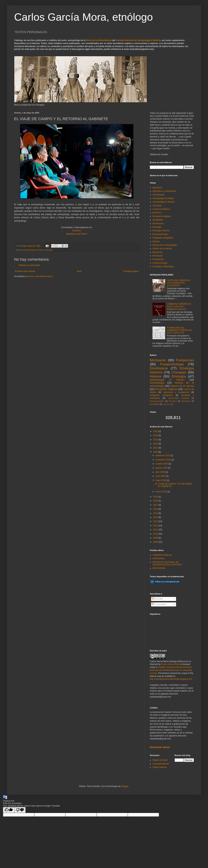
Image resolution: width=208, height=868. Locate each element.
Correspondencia (160, 764)
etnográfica (158, 220)
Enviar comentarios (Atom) (40, 276)
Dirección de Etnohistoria (99, 40)
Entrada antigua (131, 271)
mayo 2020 (161, 480)
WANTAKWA (159, 559)
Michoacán (158, 256)
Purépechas (158, 259)
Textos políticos (160, 767)
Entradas (157, 599)
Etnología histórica (161, 231)
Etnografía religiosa (162, 216)
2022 (156, 444)
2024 (156, 435)
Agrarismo (157, 188)
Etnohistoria (158, 224)
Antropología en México (164, 202)
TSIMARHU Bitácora (162, 555)
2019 (156, 497)
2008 (156, 542)
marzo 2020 (162, 492)
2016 (156, 509)
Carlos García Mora (170, 664)
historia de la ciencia (162, 249)
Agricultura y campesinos (164, 191)
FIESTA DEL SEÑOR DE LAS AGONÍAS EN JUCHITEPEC (179, 283)
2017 (156, 505)
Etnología (49, 250)
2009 (156, 538)
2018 (156, 501)
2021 (156, 448)
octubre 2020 (162, 464)
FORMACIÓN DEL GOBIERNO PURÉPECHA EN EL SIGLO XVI (179, 330)
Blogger (125, 786)
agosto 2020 (162, 468)
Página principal (160, 760)
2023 (156, 440)
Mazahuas (157, 252)
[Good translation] (9, 810)
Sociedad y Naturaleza (163, 266)
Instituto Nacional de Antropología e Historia (138, 40)
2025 (156, 431)
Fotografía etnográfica (163, 238)
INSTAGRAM (159, 568)
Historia (156, 241)
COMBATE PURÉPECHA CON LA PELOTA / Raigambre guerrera (179, 307)
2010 (156, 534)
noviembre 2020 (163, 460)
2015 (156, 513)
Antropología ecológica (163, 198)
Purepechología (160, 263)
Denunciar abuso (160, 747)
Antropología (30, 250)
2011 (156, 530)
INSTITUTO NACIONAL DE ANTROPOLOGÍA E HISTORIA (167, 563)
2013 (156, 521)
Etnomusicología (160, 234)
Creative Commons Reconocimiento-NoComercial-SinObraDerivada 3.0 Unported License (171, 670)
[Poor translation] (20, 810)
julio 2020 (160, 472)
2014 (156, 517)
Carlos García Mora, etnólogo (83, 17)
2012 (156, 526)
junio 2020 (161, 476)
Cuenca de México (161, 209)
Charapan (157, 206)
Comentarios (159, 604)
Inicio (79, 271)
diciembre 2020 (163, 455)
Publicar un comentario (29, 265)
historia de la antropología (165, 245)
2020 (156, 452)
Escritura (40, 250)
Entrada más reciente (25, 271)
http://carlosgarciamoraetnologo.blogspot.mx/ (171, 679)
